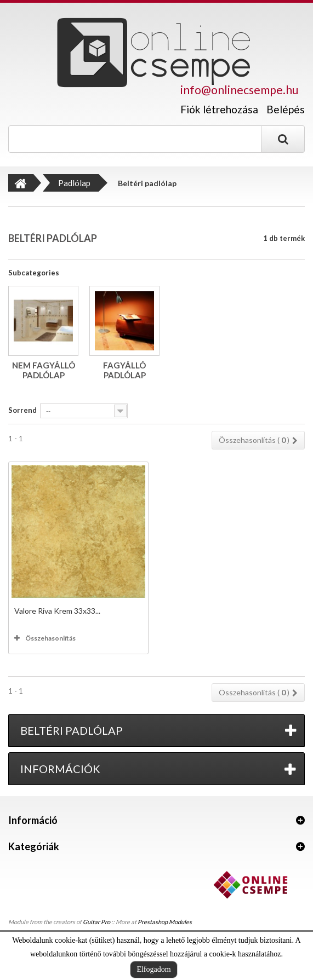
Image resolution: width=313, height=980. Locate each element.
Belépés (286, 109)
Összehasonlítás (50, 638)
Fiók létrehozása (219, 109)
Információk (60, 769)
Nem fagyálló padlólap (44, 370)
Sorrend (22, 410)
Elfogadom (153, 969)
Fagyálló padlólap (124, 370)
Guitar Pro (96, 922)
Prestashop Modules (165, 922)
